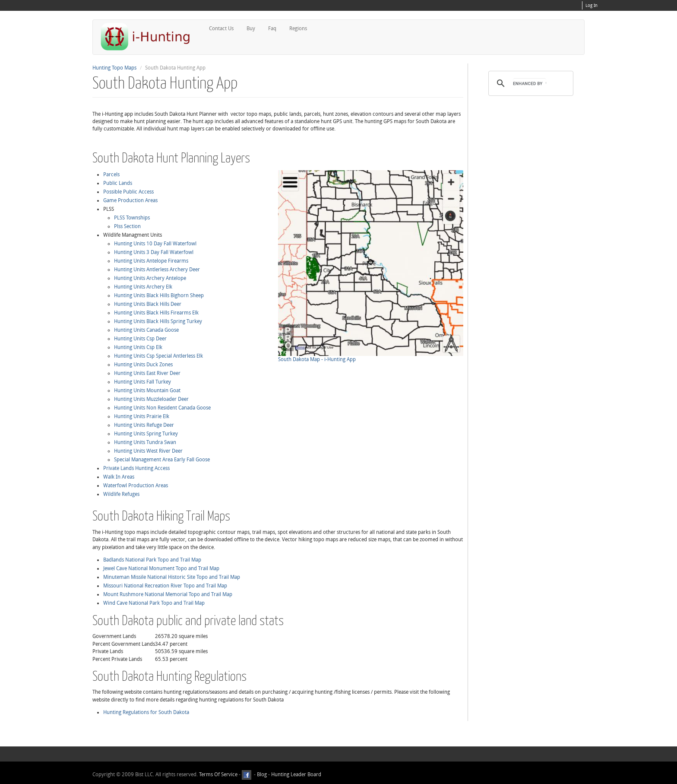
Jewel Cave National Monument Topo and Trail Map (161, 568)
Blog (262, 774)
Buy (250, 29)
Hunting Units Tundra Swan (145, 442)
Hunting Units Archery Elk (143, 287)
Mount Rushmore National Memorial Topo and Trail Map (168, 594)
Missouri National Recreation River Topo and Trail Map (165, 586)
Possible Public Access (128, 192)
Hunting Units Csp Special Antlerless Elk (158, 356)
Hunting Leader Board (296, 774)
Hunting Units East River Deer (147, 373)
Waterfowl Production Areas (136, 486)
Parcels (111, 175)
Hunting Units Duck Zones (143, 365)
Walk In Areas (119, 477)
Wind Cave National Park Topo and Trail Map (154, 603)
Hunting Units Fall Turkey (142, 382)
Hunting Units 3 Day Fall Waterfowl (154, 252)
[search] (530, 83)
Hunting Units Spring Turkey (146, 434)
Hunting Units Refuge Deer (144, 425)
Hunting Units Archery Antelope (150, 278)
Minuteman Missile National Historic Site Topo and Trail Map (172, 577)
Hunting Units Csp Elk (138, 347)
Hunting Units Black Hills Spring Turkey (158, 321)
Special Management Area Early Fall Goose (162, 460)
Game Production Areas (130, 200)
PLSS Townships (132, 218)
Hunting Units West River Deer (148, 451)
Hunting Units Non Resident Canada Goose (162, 408)
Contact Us (221, 29)
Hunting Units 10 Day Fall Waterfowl (155, 244)
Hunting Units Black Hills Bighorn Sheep (159, 295)
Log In (592, 6)
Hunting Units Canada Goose (146, 330)
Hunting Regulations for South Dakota (146, 712)
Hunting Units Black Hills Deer (148, 304)
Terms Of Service (218, 774)
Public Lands (118, 183)
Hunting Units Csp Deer (140, 339)
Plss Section (127, 226)
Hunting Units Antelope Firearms (151, 261)
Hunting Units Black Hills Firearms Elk (156, 313)
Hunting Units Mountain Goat (147, 390)
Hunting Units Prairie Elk (142, 416)
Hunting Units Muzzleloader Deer (151, 399)
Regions (298, 29)
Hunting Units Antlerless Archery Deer (157, 270)
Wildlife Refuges (121, 494)
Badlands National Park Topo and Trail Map (152, 560)
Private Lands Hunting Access (136, 468)
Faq (272, 29)
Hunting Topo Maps (114, 68)
